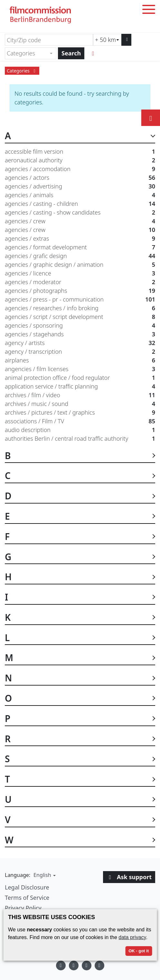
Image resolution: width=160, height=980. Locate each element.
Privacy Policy (23, 908)
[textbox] (28, 53)
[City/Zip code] (49, 40)
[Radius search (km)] (107, 40)
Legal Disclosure (27, 887)
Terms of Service (27, 898)
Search (71, 53)
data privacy (132, 937)
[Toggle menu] (149, 10)
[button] (44, 875)
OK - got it (139, 951)
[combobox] (31, 53)
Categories (22, 71)
